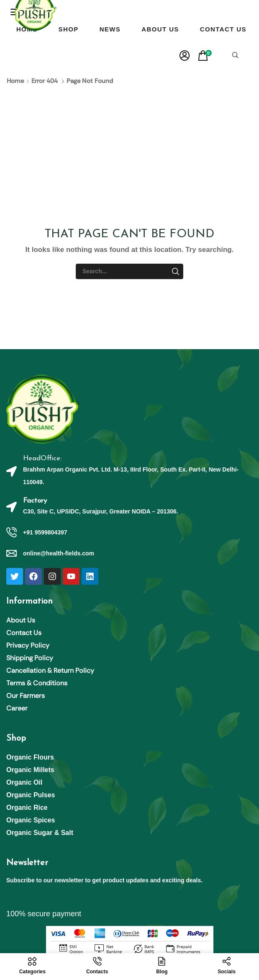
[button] (185, 56)
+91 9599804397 (45, 532)
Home (15, 81)
